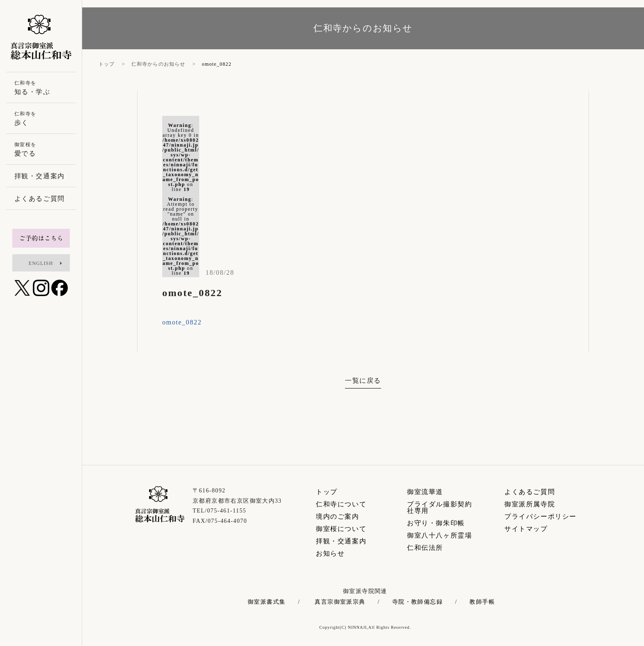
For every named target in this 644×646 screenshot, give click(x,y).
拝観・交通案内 (341, 541)
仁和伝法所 (425, 548)
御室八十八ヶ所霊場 (439, 535)
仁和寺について (341, 504)
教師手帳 (482, 602)
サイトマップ (526, 529)
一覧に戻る (363, 380)
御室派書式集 (267, 602)
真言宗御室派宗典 (340, 602)
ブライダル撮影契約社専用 (439, 507)
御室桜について (341, 529)
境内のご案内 (338, 516)
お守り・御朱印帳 (436, 523)
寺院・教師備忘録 (417, 602)
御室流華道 (425, 492)
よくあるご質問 (530, 492)
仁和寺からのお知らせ (159, 64)
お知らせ (330, 553)
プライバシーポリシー (540, 516)
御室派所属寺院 (530, 504)
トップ (107, 64)
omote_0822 (182, 322)
